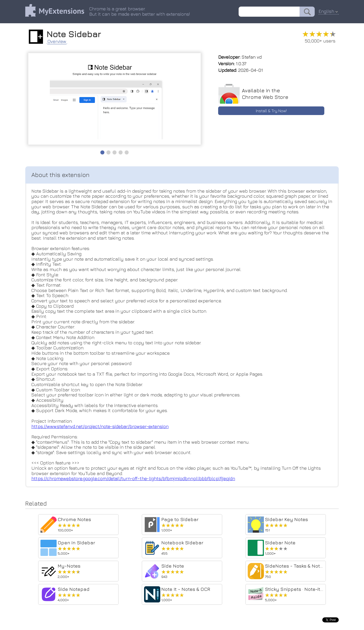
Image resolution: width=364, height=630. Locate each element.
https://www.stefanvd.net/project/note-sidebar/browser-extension (100, 426)
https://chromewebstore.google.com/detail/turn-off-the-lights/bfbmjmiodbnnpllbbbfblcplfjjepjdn (133, 478)
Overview (57, 41)
